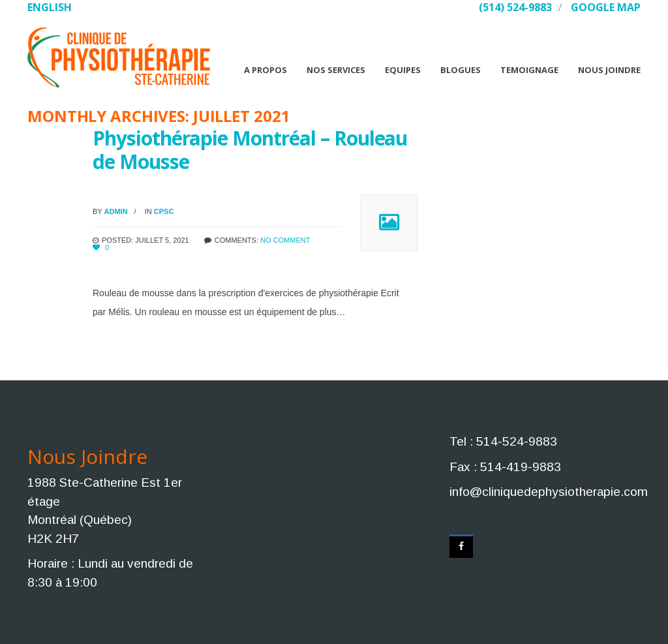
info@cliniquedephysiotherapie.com (549, 492)
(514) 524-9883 (515, 7)
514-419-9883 (521, 467)
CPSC (164, 211)
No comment (285, 240)
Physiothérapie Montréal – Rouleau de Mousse (250, 150)
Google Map (606, 7)
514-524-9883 (517, 441)
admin (116, 211)
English (50, 7)
